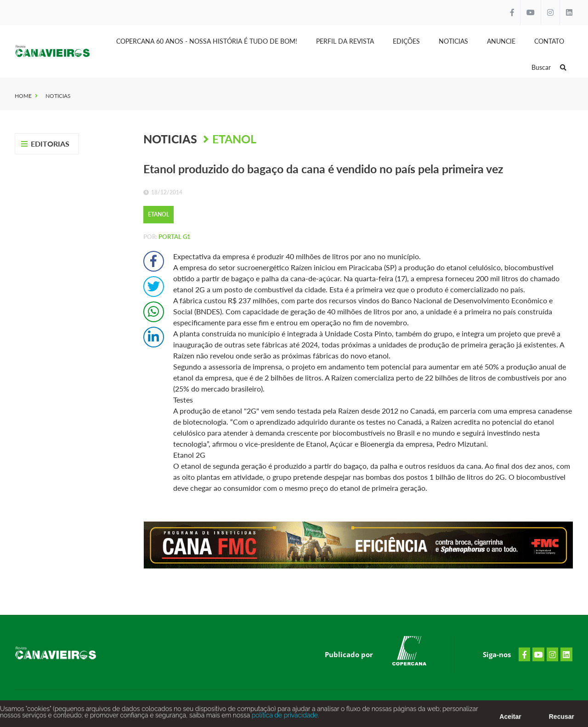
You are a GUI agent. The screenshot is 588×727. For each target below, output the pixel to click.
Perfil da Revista (345, 41)
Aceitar (510, 719)
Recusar (562, 719)
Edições (406, 41)
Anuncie (501, 41)
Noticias (453, 41)
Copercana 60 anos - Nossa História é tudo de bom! (207, 41)
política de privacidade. (284, 718)
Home (23, 96)
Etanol (234, 139)
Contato (549, 41)
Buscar (549, 67)
